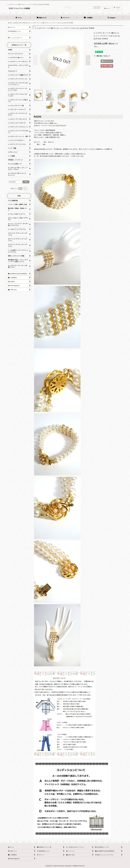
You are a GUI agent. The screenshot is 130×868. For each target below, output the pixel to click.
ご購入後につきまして (102, 56)
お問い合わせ (109, 44)
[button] (35, 60)
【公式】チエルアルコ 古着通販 (19, 8)
